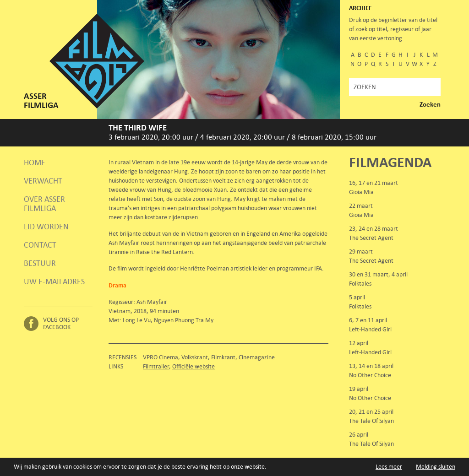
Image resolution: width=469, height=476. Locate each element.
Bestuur (40, 263)
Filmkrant (223, 357)
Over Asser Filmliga (44, 204)
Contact (40, 245)
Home (35, 162)
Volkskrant (195, 357)
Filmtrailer (156, 366)
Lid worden (46, 227)
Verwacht (43, 181)
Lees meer (389, 467)
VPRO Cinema (161, 357)
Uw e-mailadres (54, 281)
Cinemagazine (257, 357)
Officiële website (194, 366)
